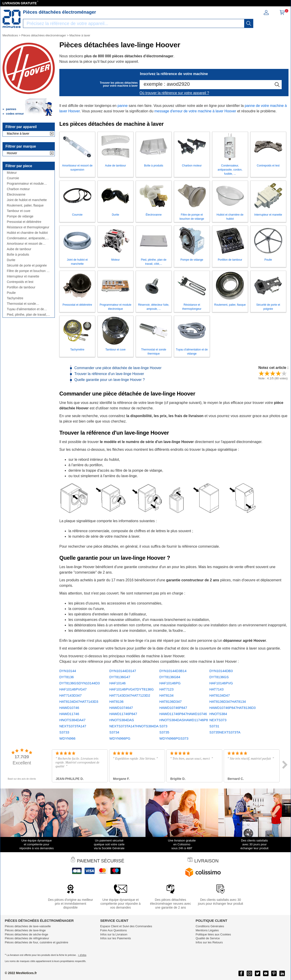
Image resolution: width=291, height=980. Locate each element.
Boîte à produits (18, 255)
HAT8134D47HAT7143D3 (79, 702)
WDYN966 (67, 738)
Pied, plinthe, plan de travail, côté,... (27, 315)
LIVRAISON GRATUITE (20, 3)
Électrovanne (16, 195)
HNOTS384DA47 (72, 720)
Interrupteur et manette (23, 276)
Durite (11, 260)
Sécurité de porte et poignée (27, 266)
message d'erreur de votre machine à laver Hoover (195, 111)
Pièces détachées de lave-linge (25, 930)
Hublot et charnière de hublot (27, 233)
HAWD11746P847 (123, 714)
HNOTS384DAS (122, 720)
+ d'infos (82, 955)
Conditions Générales (210, 926)
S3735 (164, 732)
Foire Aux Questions (114, 930)
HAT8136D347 (171, 702)
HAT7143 (216, 689)
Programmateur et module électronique (25, 184)
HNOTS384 (218, 714)
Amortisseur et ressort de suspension (25, 244)
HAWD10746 (69, 708)
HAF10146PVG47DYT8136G (132, 689)
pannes (11, 109)
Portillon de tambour (21, 287)
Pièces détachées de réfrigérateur (27, 938)
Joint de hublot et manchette (27, 200)
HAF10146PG (170, 683)
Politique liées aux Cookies (213, 934)
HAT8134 (166, 695)
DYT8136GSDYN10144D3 (80, 683)
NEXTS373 (218, 720)
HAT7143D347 (70, 695)
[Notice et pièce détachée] (12, 19)
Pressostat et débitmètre (24, 222)
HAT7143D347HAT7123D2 (130, 695)
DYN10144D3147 (123, 671)
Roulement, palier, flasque (25, 205)
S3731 (214, 726)
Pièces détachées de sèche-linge (26, 934)
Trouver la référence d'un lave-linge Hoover (109, 374)
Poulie (11, 293)
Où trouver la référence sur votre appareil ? (174, 93)
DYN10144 (68, 671)
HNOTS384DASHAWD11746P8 (184, 720)
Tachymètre (15, 298)
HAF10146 (118, 683)
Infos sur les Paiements (116, 938)
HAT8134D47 (220, 695)
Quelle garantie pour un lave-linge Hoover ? (110, 380)
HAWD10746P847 (173, 708)
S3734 (114, 732)
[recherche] (249, 23)
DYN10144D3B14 (173, 671)
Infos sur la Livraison (114, 934)
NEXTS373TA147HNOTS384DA (134, 726)
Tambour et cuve (19, 211)
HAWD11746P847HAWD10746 (183, 714)
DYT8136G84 (170, 677)
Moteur (12, 173)
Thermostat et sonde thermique (21, 304)
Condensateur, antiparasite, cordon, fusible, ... (26, 238)
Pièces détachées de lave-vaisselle (28, 926)
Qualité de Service (208, 938)
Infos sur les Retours (209, 942)
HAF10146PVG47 (73, 689)
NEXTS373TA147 (73, 726)
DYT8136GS (219, 677)
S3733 (64, 732)
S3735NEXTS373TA (225, 732)
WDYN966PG (120, 738)
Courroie (13, 178)
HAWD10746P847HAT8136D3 (232, 708)
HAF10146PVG (221, 683)
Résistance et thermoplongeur (28, 227)
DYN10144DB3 (221, 671)
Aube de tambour (19, 249)
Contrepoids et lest (20, 282)
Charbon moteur (18, 189)
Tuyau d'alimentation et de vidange (25, 309)
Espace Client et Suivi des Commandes (126, 926)
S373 (163, 726)
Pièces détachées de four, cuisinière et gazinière (36, 942)
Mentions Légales (207, 930)
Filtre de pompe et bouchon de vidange (28, 271)
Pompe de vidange (20, 216)
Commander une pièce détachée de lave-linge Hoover (118, 368)
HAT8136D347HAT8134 (228, 702)
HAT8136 (116, 702)
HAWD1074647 (121, 708)
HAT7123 (166, 689)
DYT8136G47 (120, 677)
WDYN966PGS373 (174, 738)
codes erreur (15, 114)
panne (123, 106)
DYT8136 (66, 677)
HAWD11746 (69, 714)
